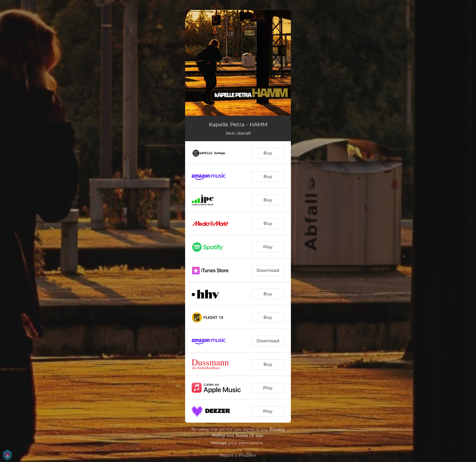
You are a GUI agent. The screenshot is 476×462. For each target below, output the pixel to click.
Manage (219, 443)
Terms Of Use (249, 435)
